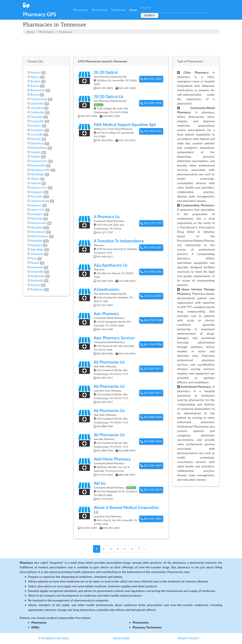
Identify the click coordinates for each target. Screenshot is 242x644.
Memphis (36, 227)
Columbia (37, 117)
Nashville (36, 241)
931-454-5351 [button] (151, 131)
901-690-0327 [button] (151, 247)
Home (30, 32)
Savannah (37, 267)
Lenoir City (37, 210)
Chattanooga (39, 99)
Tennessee (66, 32)
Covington (37, 130)
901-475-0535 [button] (151, 490)
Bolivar (35, 86)
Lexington (37, 214)
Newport (36, 245)
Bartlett (35, 81)
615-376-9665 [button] (151, 466)
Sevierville (37, 272)
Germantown (39, 161)
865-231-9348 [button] (151, 320)
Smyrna (35, 285)
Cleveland (37, 108)
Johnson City (39, 187)
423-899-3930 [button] (151, 103)
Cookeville (37, 121)
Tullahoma (37, 289)
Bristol (35, 95)
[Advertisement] (121, 45)
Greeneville (38, 165)
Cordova (36, 125)
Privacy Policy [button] (189, 638)
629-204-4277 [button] (151, 369)
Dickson (36, 139)
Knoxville (36, 196)
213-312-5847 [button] (151, 296)
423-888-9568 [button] (151, 417)
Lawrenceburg (40, 201)
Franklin (36, 152)
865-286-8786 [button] (151, 344)
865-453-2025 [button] (151, 79)
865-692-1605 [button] (151, 519)
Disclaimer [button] (121, 638)
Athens (35, 77)
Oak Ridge (37, 249)
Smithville (37, 280)
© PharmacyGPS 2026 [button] (53, 638)
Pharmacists (100, 10)
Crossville (37, 134)
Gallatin (35, 156)
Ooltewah (37, 254)
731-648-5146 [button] (151, 272)
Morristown (38, 232)
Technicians (119, 10)
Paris (34, 258)
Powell (35, 263)
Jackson (35, 183)
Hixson (35, 179)
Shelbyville (37, 276)
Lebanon (36, 205)
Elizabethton (39, 148)
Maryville (37, 218)
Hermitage (37, 174)
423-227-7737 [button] (151, 223)
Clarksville (37, 103)
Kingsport (37, 192)
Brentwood (38, 90)
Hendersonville (40, 170)
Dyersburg (37, 143)
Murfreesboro (39, 236)
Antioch (35, 72)
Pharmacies (81, 10)
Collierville (37, 112)
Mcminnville (38, 223)
